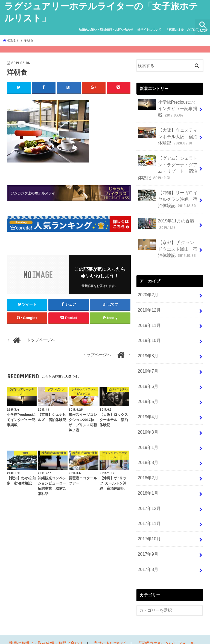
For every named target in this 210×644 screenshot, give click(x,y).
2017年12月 (148, 488)
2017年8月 (147, 546)
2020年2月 (147, 286)
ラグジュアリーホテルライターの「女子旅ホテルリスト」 (122, 635)
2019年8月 (147, 343)
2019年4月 (147, 401)
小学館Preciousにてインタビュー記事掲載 (168, 108)
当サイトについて (149, 30)
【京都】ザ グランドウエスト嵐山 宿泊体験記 (167, 241)
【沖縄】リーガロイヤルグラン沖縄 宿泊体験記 (166, 194)
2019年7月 (147, 358)
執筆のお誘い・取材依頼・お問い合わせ (106, 30)
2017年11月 (148, 503)
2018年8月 (147, 445)
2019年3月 (147, 416)
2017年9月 (147, 532)
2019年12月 (148, 300)
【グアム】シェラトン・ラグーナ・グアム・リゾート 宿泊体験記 (166, 164)
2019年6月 (147, 372)
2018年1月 (147, 474)
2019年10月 (148, 329)
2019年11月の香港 (165, 217)
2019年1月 (147, 430)
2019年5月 (147, 387)
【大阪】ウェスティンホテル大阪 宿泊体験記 (166, 134)
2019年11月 (148, 315)
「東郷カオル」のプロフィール (187, 30)
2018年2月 (147, 459)
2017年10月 (148, 517)
